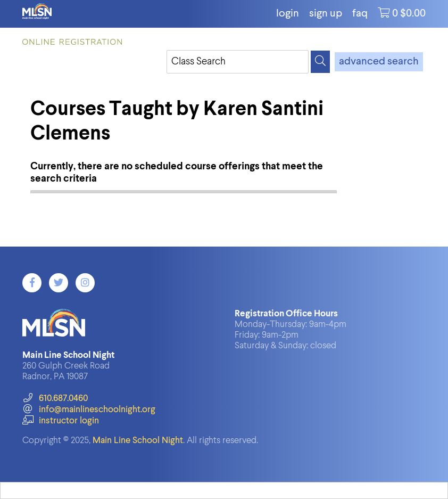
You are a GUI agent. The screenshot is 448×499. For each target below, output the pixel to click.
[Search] (320, 62)
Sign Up (326, 14)
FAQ (360, 14)
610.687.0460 (55, 399)
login (288, 14)
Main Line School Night (138, 441)
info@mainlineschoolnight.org (89, 410)
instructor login (61, 421)
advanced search (379, 62)
